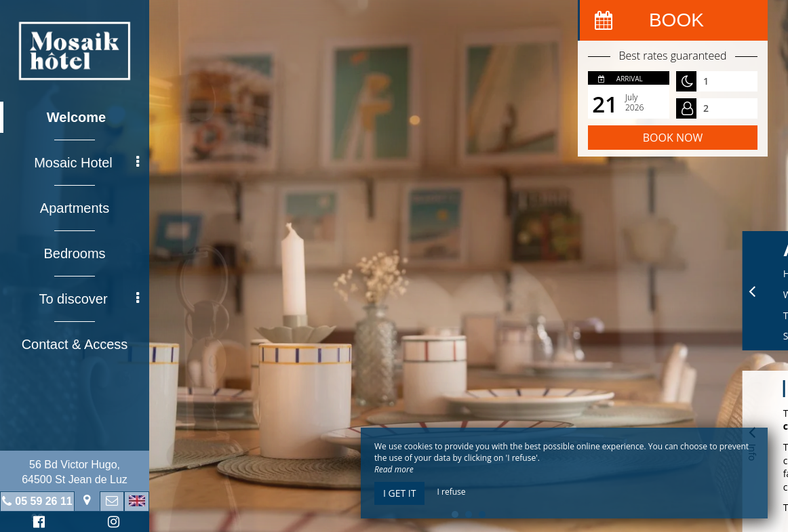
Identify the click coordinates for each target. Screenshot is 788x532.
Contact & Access (75, 344)
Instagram (111, 524)
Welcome (76, 117)
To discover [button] (89, 299)
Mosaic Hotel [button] (86, 163)
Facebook (37, 524)
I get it (399, 493)
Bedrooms (74, 253)
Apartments (75, 208)
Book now (673, 138)
